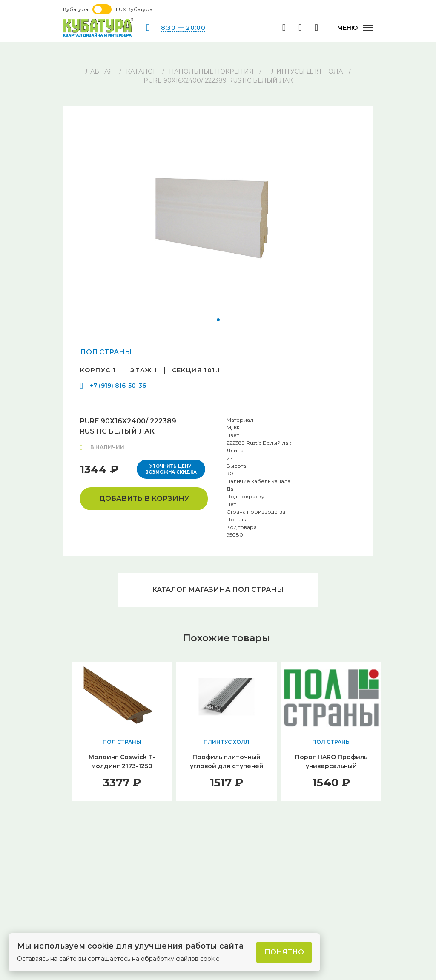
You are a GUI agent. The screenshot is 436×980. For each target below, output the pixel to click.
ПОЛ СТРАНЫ (106, 352)
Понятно (284, 952)
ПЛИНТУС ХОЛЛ (227, 742)
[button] (218, 320)
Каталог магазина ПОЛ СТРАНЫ (218, 590)
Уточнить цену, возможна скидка (171, 469)
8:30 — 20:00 (183, 28)
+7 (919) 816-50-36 (118, 386)
